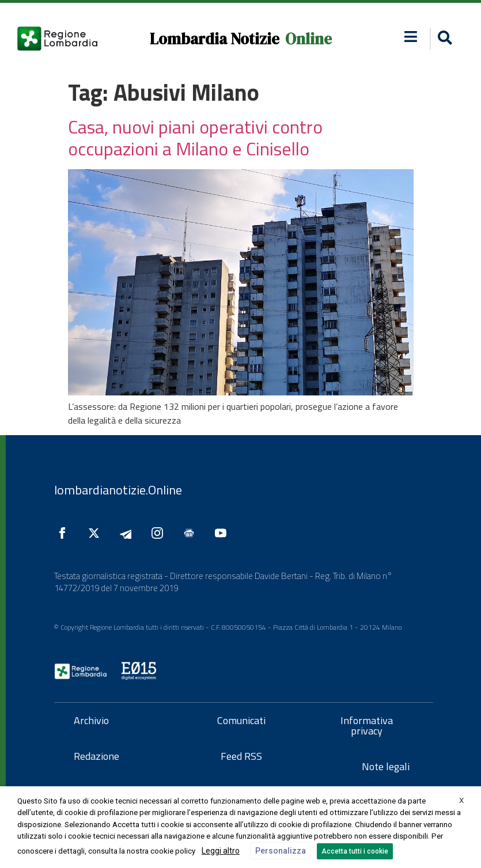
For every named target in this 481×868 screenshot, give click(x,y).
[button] (411, 37)
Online (308, 39)
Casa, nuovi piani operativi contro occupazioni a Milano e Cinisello (195, 138)
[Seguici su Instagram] (160, 533)
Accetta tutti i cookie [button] (355, 851)
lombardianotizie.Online (118, 490)
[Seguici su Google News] (192, 533)
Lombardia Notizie (215, 39)
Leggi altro (221, 851)
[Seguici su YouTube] (224, 533)
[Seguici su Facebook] (65, 533)
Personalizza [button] (281, 851)
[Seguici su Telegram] (128, 533)
